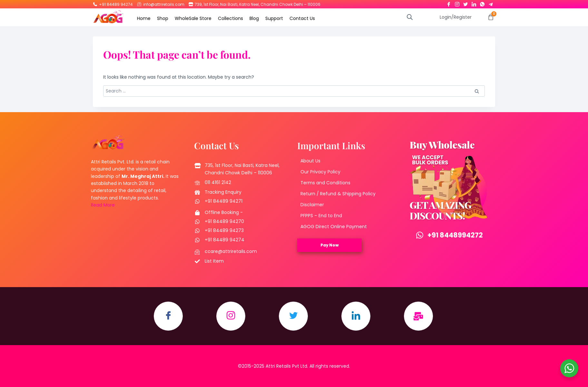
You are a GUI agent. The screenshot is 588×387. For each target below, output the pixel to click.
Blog (254, 18)
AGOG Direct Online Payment (334, 227)
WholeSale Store (193, 18)
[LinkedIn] (474, 3)
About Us (310, 161)
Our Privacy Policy (320, 172)
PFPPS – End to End (321, 216)
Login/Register (456, 17)
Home (144, 18)
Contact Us (302, 18)
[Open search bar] (410, 17)
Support (274, 18)
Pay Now (330, 245)
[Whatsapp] (482, 3)
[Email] (418, 316)
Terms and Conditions (325, 183)
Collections (230, 18)
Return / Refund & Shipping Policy (338, 194)
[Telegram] (491, 3)
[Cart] (491, 17)
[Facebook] (449, 3)
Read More (103, 205)
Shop (163, 18)
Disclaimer (312, 205)
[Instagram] (457, 3)
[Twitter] (465, 3)
